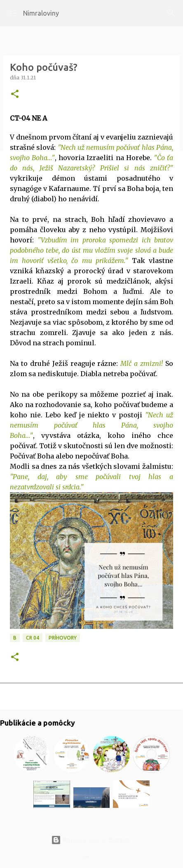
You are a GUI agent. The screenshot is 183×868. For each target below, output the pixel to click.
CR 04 (33, 638)
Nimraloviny (41, 13)
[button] (15, 94)
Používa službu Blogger (91, 840)
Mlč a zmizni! (143, 363)
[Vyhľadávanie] (171, 13)
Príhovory (63, 638)
